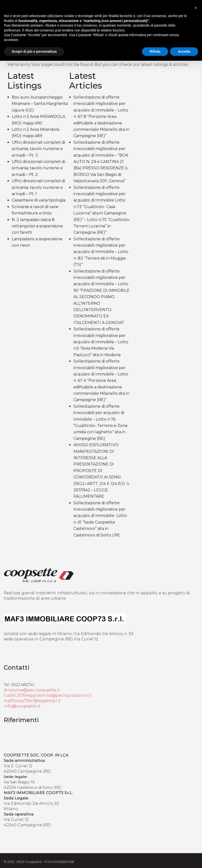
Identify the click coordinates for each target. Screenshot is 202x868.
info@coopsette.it (22, 706)
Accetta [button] (184, 51)
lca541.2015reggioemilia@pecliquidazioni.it (47, 695)
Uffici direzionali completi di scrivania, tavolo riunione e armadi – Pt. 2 (38, 168)
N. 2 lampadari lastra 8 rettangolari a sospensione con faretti (37, 226)
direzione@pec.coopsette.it (32, 690)
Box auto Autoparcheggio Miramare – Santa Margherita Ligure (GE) (40, 104)
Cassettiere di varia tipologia (39, 200)
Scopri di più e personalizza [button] (34, 51)
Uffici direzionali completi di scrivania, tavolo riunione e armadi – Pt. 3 (38, 149)
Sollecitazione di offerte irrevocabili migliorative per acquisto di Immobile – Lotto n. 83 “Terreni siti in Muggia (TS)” (101, 252)
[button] (196, 8)
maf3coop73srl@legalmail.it (32, 701)
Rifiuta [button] (155, 51)
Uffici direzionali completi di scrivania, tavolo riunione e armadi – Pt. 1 (38, 187)
